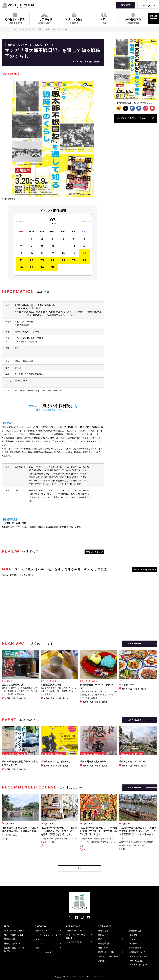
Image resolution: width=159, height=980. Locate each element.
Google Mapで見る (144, 570)
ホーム (4, 29)
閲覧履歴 (126, 5)
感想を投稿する (94, 552)
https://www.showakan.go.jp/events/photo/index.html (38, 391)
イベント (79, 62)
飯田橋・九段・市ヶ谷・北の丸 (25, 45)
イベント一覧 (16, 29)
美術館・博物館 (93, 62)
